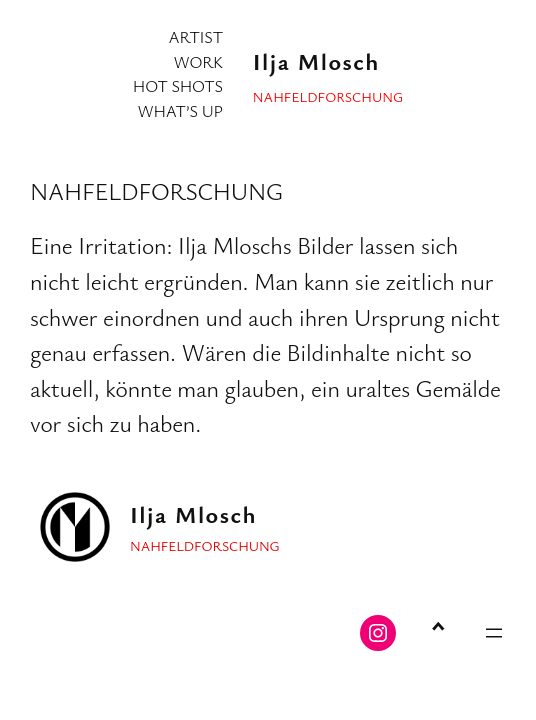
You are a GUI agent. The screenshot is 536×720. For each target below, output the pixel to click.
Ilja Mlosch (316, 61)
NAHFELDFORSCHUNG (156, 191)
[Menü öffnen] (494, 633)
